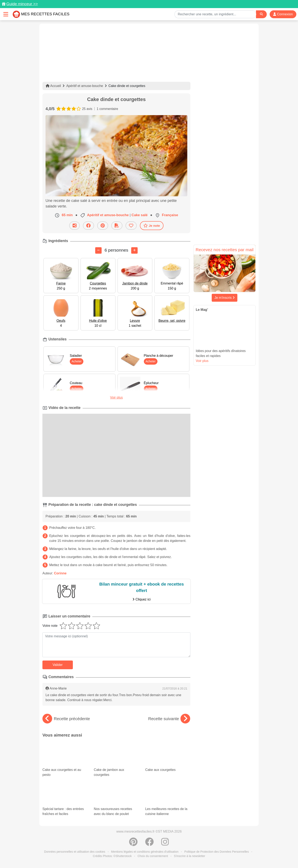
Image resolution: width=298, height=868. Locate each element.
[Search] (261, 14)
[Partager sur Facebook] (88, 226)
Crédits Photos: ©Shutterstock (112, 856)
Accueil (53, 86)
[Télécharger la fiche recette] (117, 226)
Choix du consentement (153, 856)
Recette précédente (66, 719)
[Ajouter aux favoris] (131, 226)
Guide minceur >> (22, 4)
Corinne (60, 573)
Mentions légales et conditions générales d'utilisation (145, 852)
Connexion (283, 14)
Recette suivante (169, 719)
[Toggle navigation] (6, 14)
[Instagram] (165, 844)
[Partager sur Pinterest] (103, 226)
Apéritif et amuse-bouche (85, 86)
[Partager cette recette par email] (74, 226)
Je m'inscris (225, 298)
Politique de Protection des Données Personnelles (217, 852)
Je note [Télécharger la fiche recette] (152, 225)
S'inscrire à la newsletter (189, 856)
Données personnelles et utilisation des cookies (75, 852)
